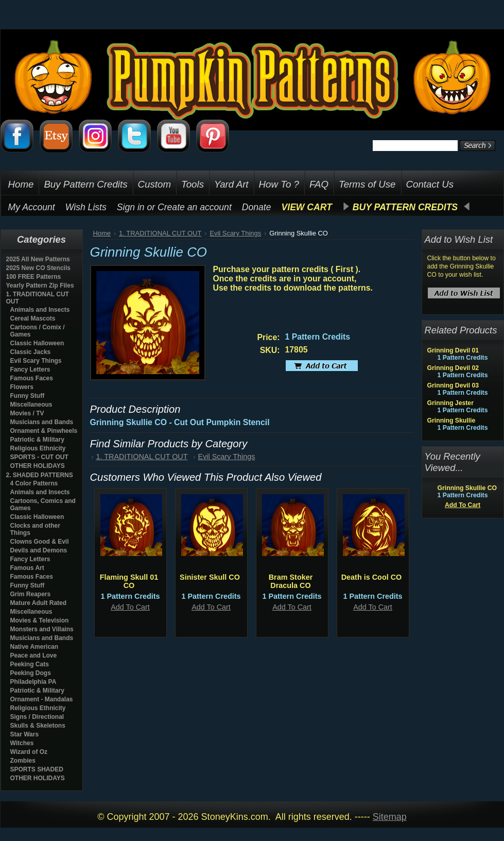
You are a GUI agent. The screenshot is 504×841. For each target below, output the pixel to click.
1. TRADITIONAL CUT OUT (160, 233)
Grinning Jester (450, 403)
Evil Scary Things (36, 361)
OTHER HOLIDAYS (38, 466)
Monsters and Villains (42, 629)
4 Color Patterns (34, 483)
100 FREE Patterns (34, 277)
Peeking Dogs (31, 673)
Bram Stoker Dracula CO (291, 581)
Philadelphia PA (33, 682)
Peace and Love (34, 655)
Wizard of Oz (29, 752)
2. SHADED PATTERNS (40, 475)
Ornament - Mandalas (42, 699)
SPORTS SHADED (37, 769)
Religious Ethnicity (38, 448)
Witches (22, 743)
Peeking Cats (30, 664)
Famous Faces (32, 378)
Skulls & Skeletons (38, 726)
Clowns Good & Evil (40, 542)
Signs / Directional (37, 717)
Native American (34, 647)
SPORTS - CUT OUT (39, 457)
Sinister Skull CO (210, 577)
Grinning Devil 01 (453, 350)
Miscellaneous (31, 405)
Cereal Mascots (33, 318)
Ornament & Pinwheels (44, 431)
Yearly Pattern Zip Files (40, 285)
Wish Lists (86, 207)
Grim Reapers (31, 594)
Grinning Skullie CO (467, 488)
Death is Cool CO (372, 577)
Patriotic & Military (37, 440)
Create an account (195, 207)
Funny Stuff (28, 396)
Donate (257, 207)
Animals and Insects (40, 310)
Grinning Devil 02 (453, 368)
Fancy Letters (30, 369)
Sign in (131, 207)
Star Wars (25, 734)
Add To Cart (130, 607)
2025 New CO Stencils (38, 268)
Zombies (23, 761)
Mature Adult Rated (39, 603)
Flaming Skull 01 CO (129, 581)
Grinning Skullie (451, 420)
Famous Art (27, 568)
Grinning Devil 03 (453, 385)
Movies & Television (40, 620)
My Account (32, 207)
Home (102, 233)
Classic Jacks (31, 352)
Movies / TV (27, 413)
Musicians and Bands (42, 422)
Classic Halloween (37, 343)
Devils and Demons (39, 550)
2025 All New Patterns (38, 259)
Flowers (22, 387)
